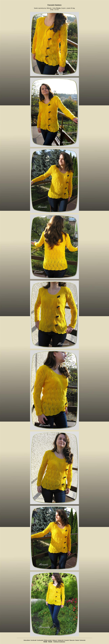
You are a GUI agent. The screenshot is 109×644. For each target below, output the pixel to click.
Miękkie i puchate (48, 640)
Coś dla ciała (33, 640)
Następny (58, 5)
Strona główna (27, 640)
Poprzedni (51, 5)
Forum (50, 642)
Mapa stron (72, 640)
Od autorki (67, 640)
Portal (45, 642)
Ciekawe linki (61, 640)
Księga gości (83, 640)
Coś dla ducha (40, 640)
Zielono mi (55, 640)
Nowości (77, 640)
